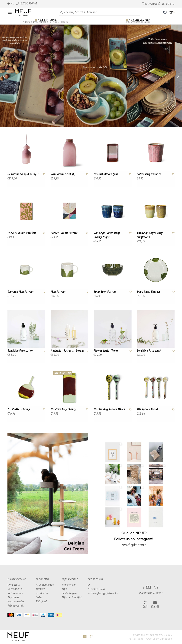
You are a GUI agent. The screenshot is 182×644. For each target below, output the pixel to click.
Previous (12, 76)
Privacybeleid (16, 606)
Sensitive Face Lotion (20, 351)
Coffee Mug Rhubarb (149, 174)
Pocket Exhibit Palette (64, 233)
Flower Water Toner (106, 351)
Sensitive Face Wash (149, 351)
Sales (39, 597)
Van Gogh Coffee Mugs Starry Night (107, 235)
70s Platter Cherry (19, 409)
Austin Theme (136, 639)
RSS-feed (41, 601)
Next (170, 76)
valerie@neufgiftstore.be (103, 593)
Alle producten (45, 585)
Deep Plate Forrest (148, 292)
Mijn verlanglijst (72, 597)
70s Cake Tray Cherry (63, 409)
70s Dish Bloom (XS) (106, 174)
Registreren (69, 585)
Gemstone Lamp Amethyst (23, 174)
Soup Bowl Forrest (105, 292)
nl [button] (11, 3)
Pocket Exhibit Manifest (22, 233)
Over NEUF (14, 585)
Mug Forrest (58, 292)
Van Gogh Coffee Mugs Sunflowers (150, 235)
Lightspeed (166, 639)
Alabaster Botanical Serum (67, 351)
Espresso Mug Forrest (20, 292)
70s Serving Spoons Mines (109, 409)
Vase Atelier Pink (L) (63, 174)
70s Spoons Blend (147, 409)
